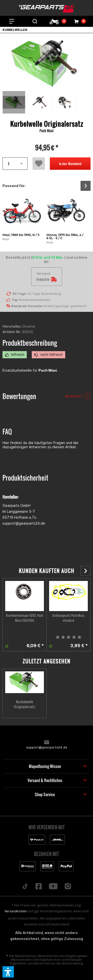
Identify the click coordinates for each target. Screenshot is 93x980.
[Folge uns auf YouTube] (53, 887)
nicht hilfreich (48, 355)
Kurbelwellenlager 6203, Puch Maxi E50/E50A (25, 618)
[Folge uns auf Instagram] (68, 887)
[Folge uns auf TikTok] (25, 887)
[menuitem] (12, 21)
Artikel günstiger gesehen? (65, 306)
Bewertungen (19, 396)
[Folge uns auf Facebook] (38, 887)
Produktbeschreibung (30, 343)
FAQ (7, 432)
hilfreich (15, 355)
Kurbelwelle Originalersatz (25, 704)
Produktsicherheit (25, 478)
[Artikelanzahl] (15, 164)
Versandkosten (16, 911)
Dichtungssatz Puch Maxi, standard (69, 618)
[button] (8, 972)
